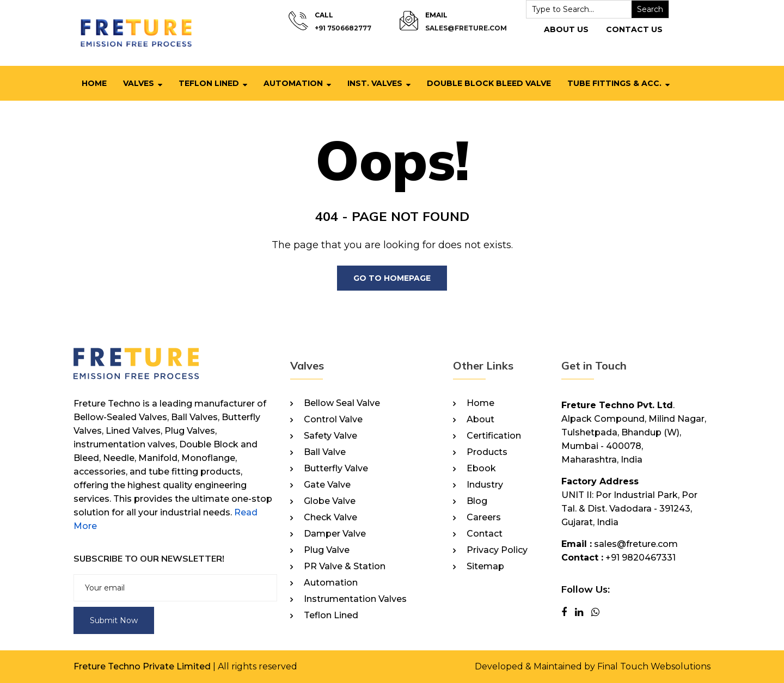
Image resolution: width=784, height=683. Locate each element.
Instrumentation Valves (355, 599)
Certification (494, 436)
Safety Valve (330, 436)
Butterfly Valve (336, 469)
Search (650, 9)
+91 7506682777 (343, 28)
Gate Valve (327, 485)
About (480, 420)
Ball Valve (325, 452)
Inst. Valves (375, 83)
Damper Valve (335, 534)
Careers (484, 518)
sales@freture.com (466, 28)
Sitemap (485, 567)
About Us (566, 29)
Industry (485, 485)
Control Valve (333, 420)
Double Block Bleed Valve (489, 83)
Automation (293, 83)
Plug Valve (327, 550)
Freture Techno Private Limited (142, 666)
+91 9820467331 (641, 558)
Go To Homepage (392, 278)
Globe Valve (330, 501)
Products (487, 452)
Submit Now (114, 620)
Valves (139, 83)
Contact (485, 534)
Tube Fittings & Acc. (614, 83)
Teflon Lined (209, 83)
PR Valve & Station (345, 567)
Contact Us (634, 29)
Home (94, 83)
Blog (477, 501)
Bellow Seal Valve (342, 403)
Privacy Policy (497, 550)
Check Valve (330, 518)
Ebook (481, 469)
